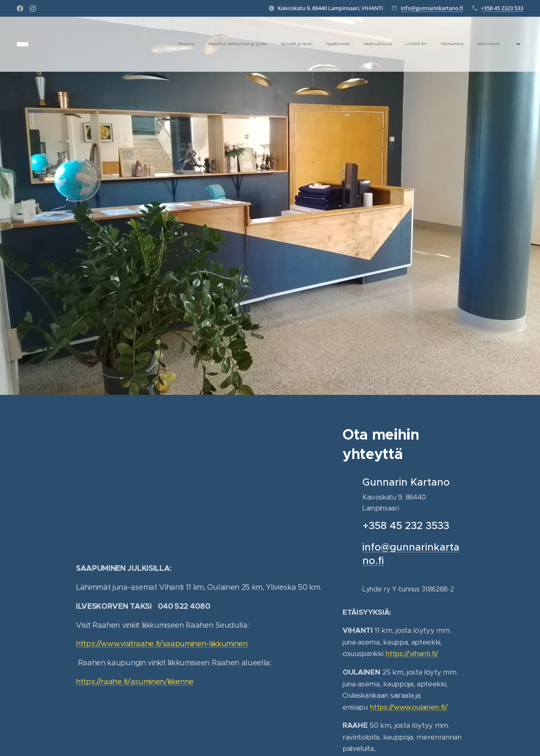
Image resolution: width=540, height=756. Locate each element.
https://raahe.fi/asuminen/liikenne (135, 682)
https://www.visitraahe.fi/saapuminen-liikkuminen (162, 644)
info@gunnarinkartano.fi (432, 8)
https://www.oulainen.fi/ (409, 707)
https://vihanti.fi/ (412, 653)
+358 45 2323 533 (502, 8)
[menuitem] (404, 44)
